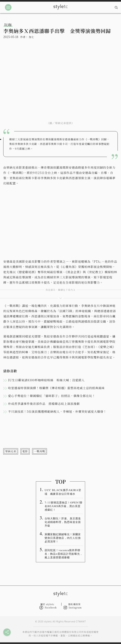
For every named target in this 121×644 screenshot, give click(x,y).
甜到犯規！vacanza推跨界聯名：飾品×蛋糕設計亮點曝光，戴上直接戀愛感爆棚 (64, 554)
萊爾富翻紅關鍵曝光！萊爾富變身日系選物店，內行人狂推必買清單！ (63, 538)
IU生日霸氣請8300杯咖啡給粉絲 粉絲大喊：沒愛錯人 (46, 380)
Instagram (73, 608)
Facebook (48, 608)
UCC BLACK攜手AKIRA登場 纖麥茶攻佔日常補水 (63, 492)
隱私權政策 (75, 604)
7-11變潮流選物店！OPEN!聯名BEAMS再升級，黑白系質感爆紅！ (63, 506)
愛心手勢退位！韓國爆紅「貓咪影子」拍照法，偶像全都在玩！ (52, 396)
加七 (31, 37)
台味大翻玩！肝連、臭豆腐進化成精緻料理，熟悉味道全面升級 (63, 522)
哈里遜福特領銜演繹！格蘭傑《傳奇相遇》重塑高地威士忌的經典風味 (56, 388)
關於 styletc (47, 604)
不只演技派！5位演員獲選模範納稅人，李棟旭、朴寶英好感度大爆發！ (57, 411)
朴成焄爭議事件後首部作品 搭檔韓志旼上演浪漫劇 (44, 404)
